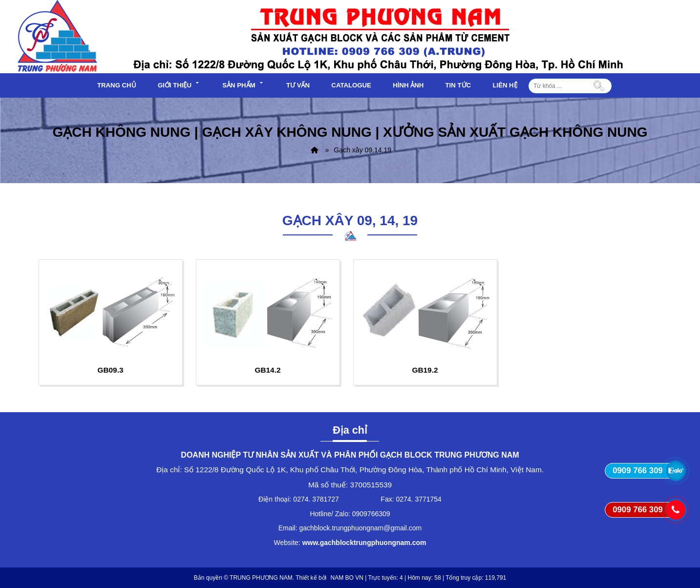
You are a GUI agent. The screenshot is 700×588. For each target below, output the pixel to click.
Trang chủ (117, 85)
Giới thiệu (179, 84)
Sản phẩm (243, 84)
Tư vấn (298, 85)
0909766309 (371, 514)
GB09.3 (110, 370)
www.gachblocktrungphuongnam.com (364, 543)
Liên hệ (505, 85)
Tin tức (458, 85)
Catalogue (351, 85)
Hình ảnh (408, 85)
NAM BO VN (347, 578)
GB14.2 (267, 370)
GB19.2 (425, 370)
